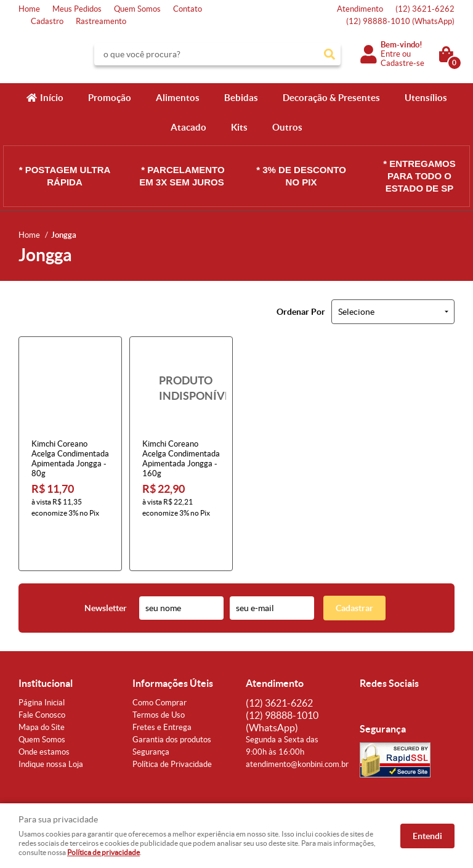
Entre (390, 54)
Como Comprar (160, 663)
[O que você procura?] (329, 54)
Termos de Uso (159, 675)
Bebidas (241, 98)
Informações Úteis (173, 644)
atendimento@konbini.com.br (297, 725)
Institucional (46, 644)
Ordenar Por (301, 312)
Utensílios (426, 98)
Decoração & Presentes (331, 98)
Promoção (110, 98)
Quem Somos (137, 9)
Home (29, 9)
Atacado (188, 127)
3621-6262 (425, 9)
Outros (287, 127)
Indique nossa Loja (51, 725)
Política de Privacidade (172, 725)
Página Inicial (42, 663)
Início (52, 98)
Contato (188, 9)
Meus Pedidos (77, 9)
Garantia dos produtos (172, 700)
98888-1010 (400, 21)
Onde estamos (44, 712)
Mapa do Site (42, 688)
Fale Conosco (42, 675)
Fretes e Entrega (162, 688)
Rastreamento (101, 21)
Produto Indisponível (181, 388)
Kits (239, 127)
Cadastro (47, 21)
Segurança (151, 712)
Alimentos (178, 98)
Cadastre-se (402, 63)
